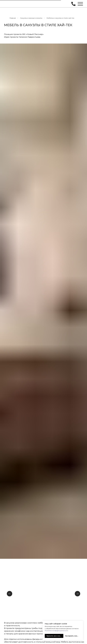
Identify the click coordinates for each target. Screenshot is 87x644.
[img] (7, 4)
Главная (13, 18)
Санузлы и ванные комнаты (31, 18)
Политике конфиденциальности (56, 631)
